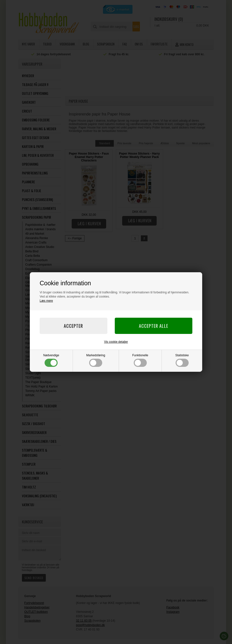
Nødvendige (51, 360)
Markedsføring (96, 360)
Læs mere (46, 301)
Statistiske (182, 360)
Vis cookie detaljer (116, 342)
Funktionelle (140, 360)
